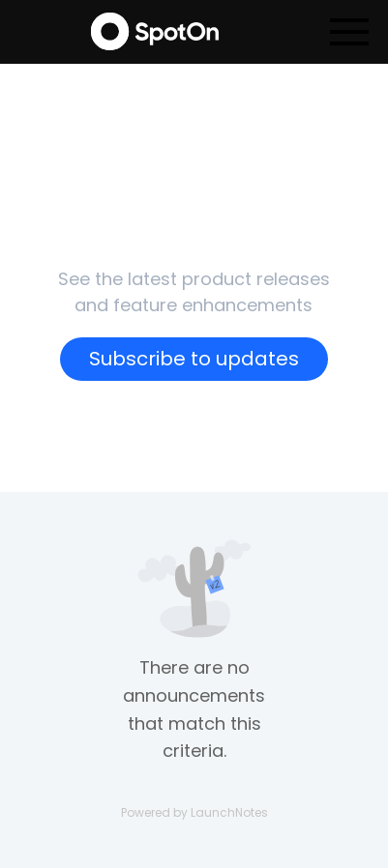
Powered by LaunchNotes (194, 812)
